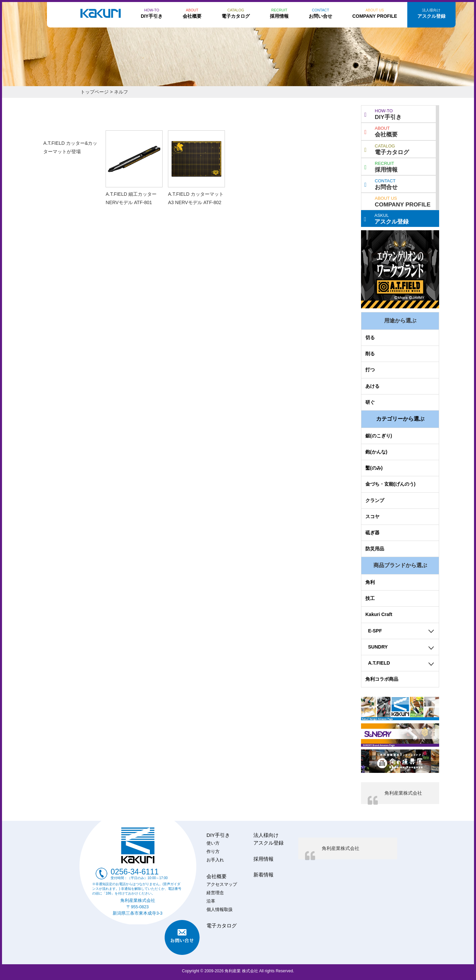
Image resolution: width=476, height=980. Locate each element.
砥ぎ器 (372, 533)
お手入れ (215, 860)
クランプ (375, 500)
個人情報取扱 (220, 910)
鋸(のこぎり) (379, 436)
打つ (370, 370)
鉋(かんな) (376, 452)
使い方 (213, 843)
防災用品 (375, 549)
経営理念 (215, 893)
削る (370, 354)
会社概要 (381, 131)
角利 (370, 582)
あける (372, 386)
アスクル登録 (386, 218)
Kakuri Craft (379, 614)
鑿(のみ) (374, 468)
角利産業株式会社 (403, 793)
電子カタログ (387, 149)
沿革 (211, 901)
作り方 (213, 852)
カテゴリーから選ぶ (400, 419)
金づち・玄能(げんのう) (390, 484)
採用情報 (381, 166)
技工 (370, 598)
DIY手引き (383, 114)
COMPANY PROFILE (403, 201)
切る (370, 338)
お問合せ (381, 184)
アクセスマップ (222, 884)
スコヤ (372, 516)
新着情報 (263, 875)
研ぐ (370, 402)
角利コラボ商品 (382, 679)
